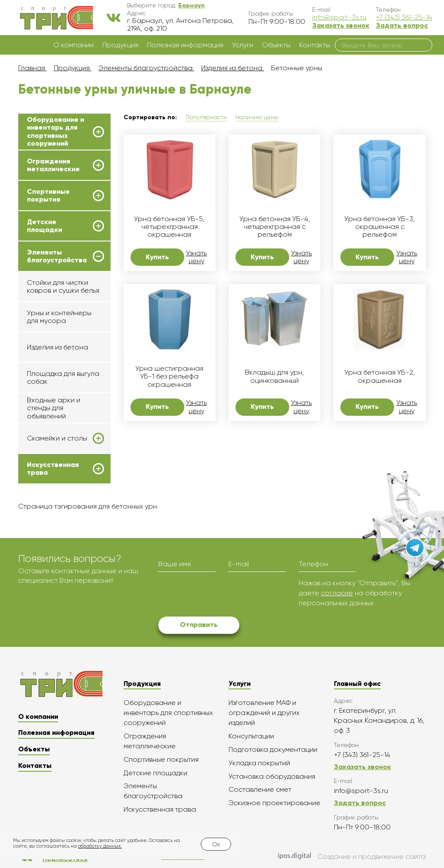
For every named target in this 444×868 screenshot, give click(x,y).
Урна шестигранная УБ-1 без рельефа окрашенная (169, 377)
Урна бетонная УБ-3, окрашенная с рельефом (380, 227)
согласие (337, 593)
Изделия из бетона (57, 347)
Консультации (251, 736)
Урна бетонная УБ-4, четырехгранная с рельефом (275, 227)
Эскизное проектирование (274, 803)
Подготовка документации (273, 749)
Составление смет (260, 789)
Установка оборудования (272, 776)
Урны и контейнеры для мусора (59, 317)
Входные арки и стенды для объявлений (54, 408)
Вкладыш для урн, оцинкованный (274, 376)
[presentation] (224, 595)
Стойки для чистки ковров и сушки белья (63, 286)
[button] (191, 5)
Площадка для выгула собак (63, 377)
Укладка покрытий (259, 763)
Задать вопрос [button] (402, 25)
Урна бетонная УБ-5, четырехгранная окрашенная (169, 227)
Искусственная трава (53, 469)
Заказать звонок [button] (341, 25)
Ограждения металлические (53, 165)
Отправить (199, 625)
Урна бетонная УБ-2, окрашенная (380, 376)
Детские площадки (44, 226)
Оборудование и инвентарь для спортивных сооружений (55, 132)
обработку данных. (100, 846)
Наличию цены (257, 117)
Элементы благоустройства (57, 256)
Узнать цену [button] (196, 257)
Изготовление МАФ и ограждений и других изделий (264, 713)
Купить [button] (157, 257)
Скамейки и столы (57, 438)
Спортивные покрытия (48, 196)
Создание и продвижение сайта (352, 857)
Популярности (206, 117)
